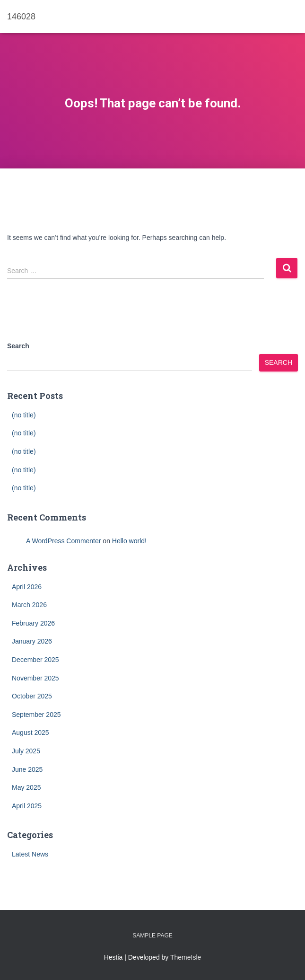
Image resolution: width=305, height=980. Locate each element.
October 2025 (32, 696)
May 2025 (26, 787)
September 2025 (36, 715)
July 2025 (26, 751)
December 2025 (35, 660)
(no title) (24, 415)
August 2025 (30, 733)
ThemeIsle (186, 957)
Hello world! (129, 541)
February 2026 (33, 623)
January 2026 (32, 641)
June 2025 (27, 769)
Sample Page (152, 936)
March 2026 (29, 605)
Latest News (30, 854)
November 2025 (35, 678)
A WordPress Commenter (63, 541)
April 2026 (27, 587)
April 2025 (27, 806)
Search (18, 346)
